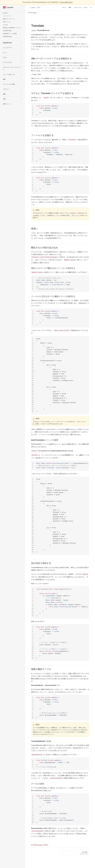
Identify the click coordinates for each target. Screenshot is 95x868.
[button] (13, 13)
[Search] (35, 7)
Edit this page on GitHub (40, 845)
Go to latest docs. (67, 2)
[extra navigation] (91, 7)
